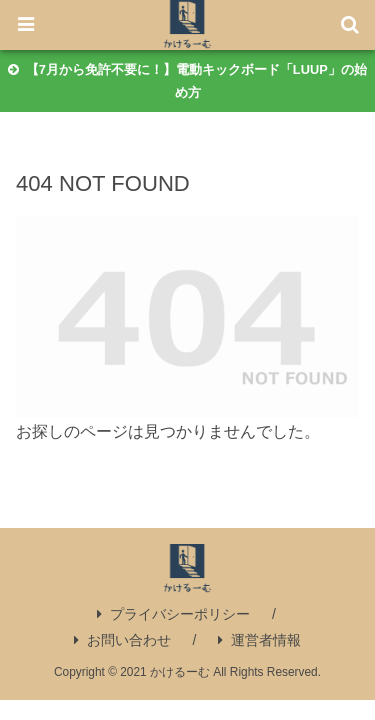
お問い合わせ (122, 640)
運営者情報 (259, 640)
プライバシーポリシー (173, 614)
